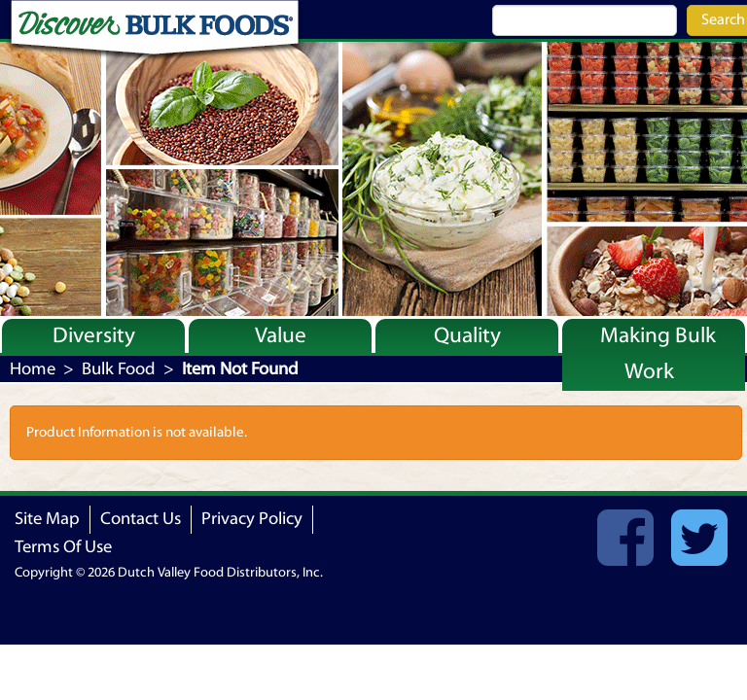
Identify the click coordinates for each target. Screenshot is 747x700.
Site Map (47, 519)
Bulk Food (119, 369)
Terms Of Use (63, 547)
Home (33, 369)
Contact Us (141, 519)
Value (281, 335)
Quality (467, 335)
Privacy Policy (252, 519)
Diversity (94, 335)
